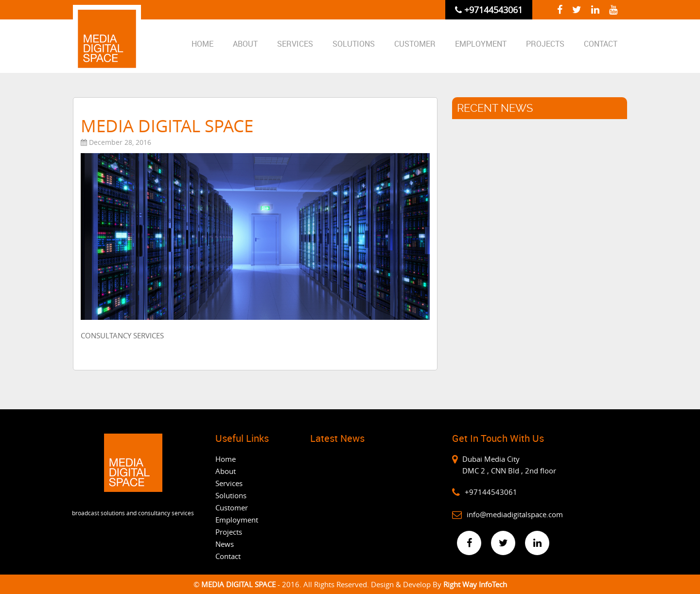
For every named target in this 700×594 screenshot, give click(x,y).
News (225, 544)
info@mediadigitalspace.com (515, 514)
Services (295, 44)
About (245, 44)
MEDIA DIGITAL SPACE (239, 584)
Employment (481, 44)
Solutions (354, 44)
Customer (232, 507)
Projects (545, 44)
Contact (601, 44)
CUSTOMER (415, 44)
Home (202, 44)
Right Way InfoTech (475, 584)
